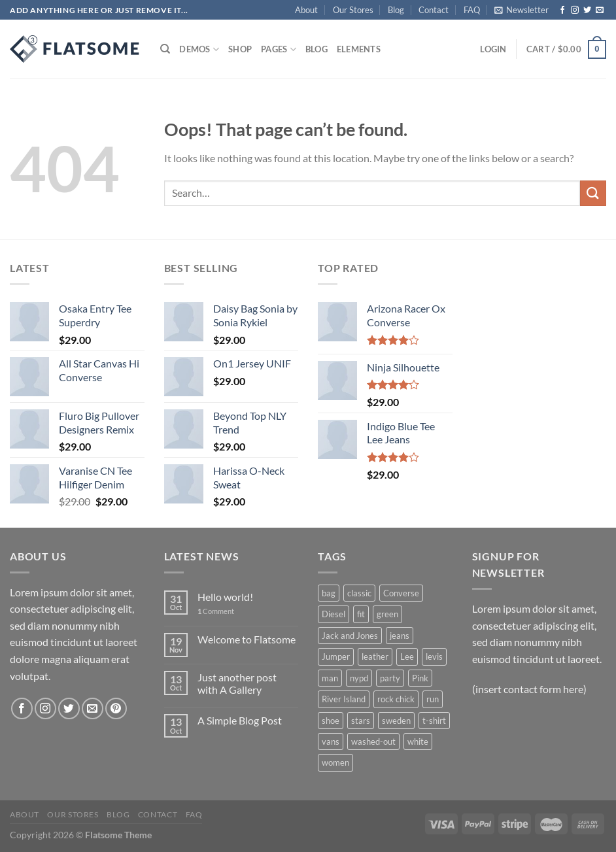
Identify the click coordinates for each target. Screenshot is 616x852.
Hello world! (225, 597)
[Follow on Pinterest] (116, 708)
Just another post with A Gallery (237, 683)
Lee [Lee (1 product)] (407, 656)
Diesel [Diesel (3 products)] (334, 614)
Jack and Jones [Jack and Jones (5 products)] (350, 636)
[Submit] (593, 193)
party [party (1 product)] (390, 678)
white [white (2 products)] (418, 741)
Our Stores (353, 10)
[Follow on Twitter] (587, 10)
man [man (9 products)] (330, 678)
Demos (199, 49)
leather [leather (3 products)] (375, 656)
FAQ (472, 10)
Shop (240, 49)
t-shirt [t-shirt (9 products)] (434, 721)
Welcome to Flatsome (247, 639)
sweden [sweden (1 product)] (396, 721)
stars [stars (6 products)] (361, 721)
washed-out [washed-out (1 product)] (373, 741)
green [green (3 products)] (387, 614)
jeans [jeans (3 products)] (400, 636)
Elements (359, 49)
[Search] (165, 49)
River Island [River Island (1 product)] (344, 699)
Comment (216, 611)
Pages (279, 49)
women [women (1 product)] (335, 762)
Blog (396, 10)
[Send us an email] (600, 10)
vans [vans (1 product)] (331, 741)
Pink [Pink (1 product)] (420, 678)
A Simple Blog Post (240, 720)
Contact (434, 10)
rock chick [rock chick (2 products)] (396, 699)
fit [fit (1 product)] (361, 614)
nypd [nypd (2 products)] (359, 678)
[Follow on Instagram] (575, 10)
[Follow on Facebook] (562, 10)
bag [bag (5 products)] (329, 593)
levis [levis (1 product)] (434, 656)
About (306, 10)
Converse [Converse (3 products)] (401, 593)
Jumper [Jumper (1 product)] (336, 656)
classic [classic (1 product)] (359, 593)
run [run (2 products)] (433, 699)
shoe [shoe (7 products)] (331, 721)
